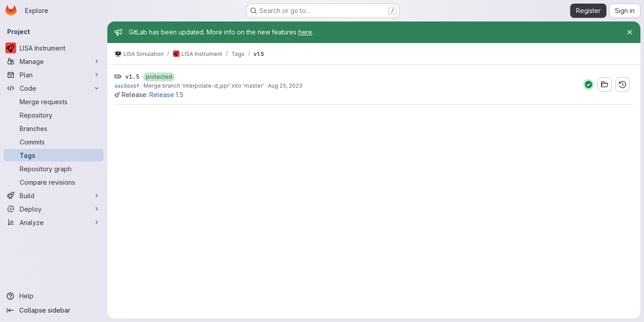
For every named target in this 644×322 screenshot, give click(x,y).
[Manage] (54, 61)
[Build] (54, 195)
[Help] (54, 296)
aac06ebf (127, 86)
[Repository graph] (54, 169)
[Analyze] (54, 222)
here (305, 32)
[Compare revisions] (54, 182)
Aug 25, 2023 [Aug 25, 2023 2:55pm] (285, 86)
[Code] (54, 88)
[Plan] (54, 75)
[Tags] (54, 155)
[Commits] (54, 142)
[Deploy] (54, 209)
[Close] (630, 32)
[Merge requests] (54, 102)
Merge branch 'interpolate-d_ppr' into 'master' (204, 86)
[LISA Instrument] (54, 48)
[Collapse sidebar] (54, 310)
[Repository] (54, 115)
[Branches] (54, 128)
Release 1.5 (166, 95)
